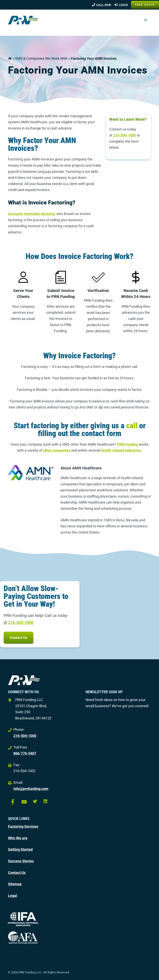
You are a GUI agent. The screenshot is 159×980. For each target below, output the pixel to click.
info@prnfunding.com (31, 789)
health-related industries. (121, 450)
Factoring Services (23, 826)
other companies (57, 450)
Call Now (104, 5)
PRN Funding (128, 444)
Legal (13, 896)
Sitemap (15, 884)
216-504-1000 (125, 135)
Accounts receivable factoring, (32, 214)
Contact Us (18, 638)
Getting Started (20, 849)
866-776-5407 (25, 753)
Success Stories (21, 861)
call (132, 426)
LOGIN (123, 5)
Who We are (18, 838)
